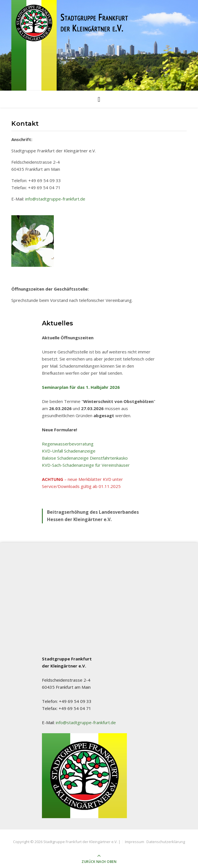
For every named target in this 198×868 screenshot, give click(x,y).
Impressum (135, 842)
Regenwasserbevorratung (68, 444)
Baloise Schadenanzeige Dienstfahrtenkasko (85, 458)
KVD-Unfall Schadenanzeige (69, 451)
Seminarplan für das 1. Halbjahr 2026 (81, 387)
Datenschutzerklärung (166, 842)
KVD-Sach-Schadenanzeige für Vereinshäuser (86, 465)
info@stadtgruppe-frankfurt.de (55, 199)
